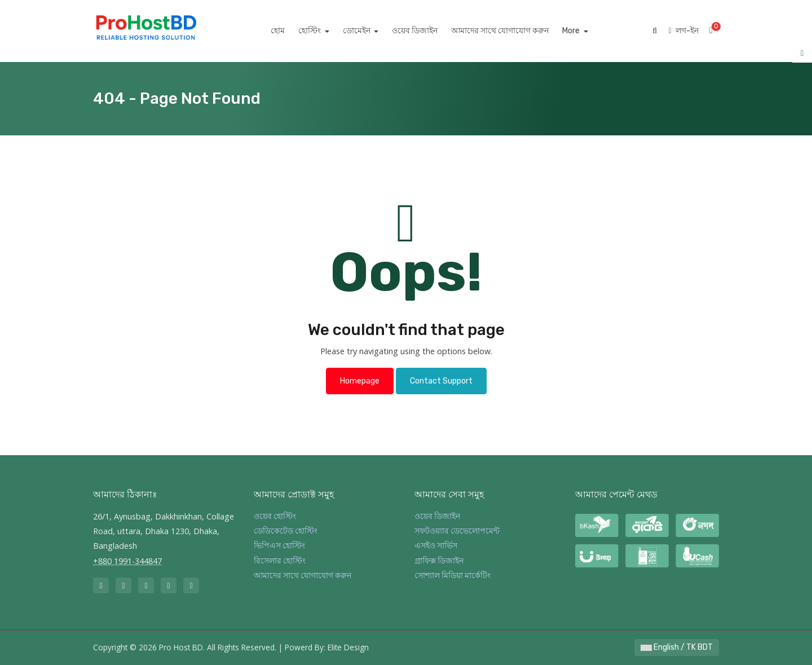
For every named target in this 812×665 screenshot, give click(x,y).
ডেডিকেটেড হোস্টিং (286, 531)
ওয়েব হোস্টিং (275, 516)
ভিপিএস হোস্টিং (279, 546)
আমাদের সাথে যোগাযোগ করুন (513, 31)
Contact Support (441, 381)
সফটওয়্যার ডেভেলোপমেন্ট (457, 531)
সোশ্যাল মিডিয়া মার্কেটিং (453, 576)
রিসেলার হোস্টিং (280, 561)
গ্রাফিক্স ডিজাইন (439, 561)
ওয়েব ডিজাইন (428, 31)
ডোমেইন (370, 31)
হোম (291, 31)
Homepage (360, 381)
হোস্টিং (323, 31)
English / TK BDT (677, 647)
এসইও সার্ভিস (436, 546)
